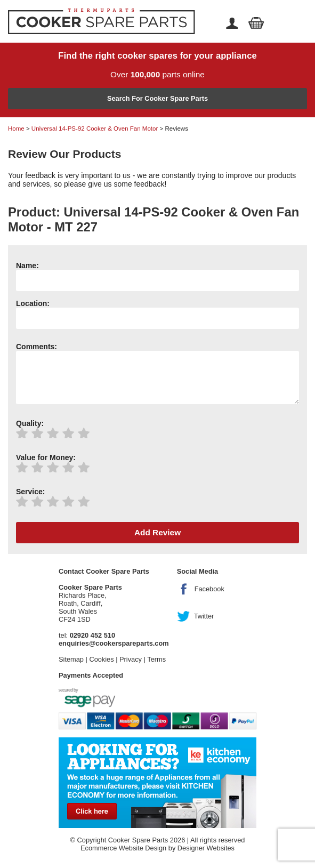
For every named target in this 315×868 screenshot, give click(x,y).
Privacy (131, 659)
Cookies (101, 659)
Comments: (37, 347)
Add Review (157, 532)
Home (16, 128)
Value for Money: (46, 457)
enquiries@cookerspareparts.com (114, 643)
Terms (156, 659)
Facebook (209, 589)
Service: (30, 492)
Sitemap (71, 659)
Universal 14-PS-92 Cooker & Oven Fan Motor (95, 128)
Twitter (204, 616)
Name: (27, 266)
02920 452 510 (92, 635)
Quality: (30, 423)
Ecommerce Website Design (123, 848)
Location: (33, 303)
